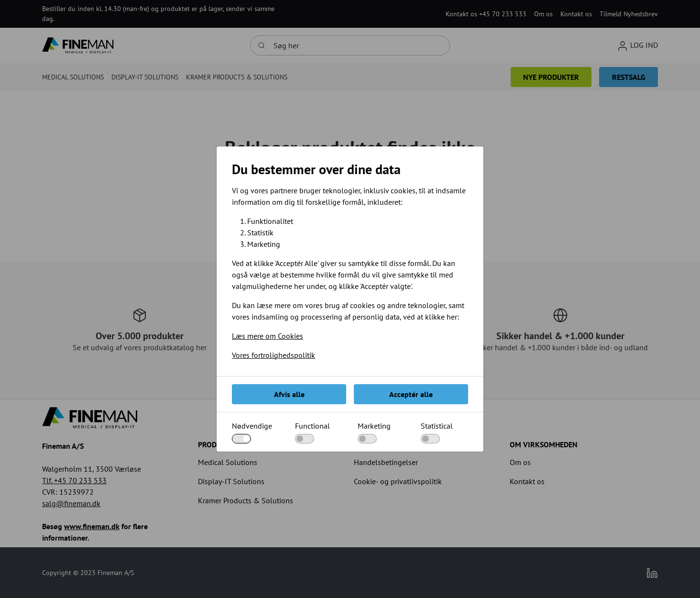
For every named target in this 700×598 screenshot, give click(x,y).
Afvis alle (289, 394)
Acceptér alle (411, 394)
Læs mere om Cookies (268, 336)
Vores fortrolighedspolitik (273, 355)
